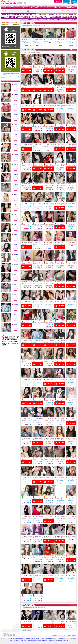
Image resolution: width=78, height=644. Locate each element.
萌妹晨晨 (16, 145)
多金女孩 (63, 341)
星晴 (51, 164)
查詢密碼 (74, 1)
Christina (74, 223)
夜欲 (15, 285)
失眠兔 (40, 164)
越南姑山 (41, 223)
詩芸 (51, 301)
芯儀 (15, 215)
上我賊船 (74, 66)
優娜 (29, 125)
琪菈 (62, 125)
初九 (62, 86)
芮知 (73, 105)
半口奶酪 (41, 125)
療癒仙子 (41, 399)
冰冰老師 (41, 419)
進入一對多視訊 (27, 43)
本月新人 (59, 20)
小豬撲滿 (52, 184)
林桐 (40, 262)
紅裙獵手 (16, 245)
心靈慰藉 (16, 185)
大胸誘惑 (63, 184)
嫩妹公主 (16, 195)
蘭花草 (62, 66)
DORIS (40, 184)
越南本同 (30, 321)
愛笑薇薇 (30, 243)
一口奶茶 (74, 86)
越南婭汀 (63, 458)
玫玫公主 (30, 66)
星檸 (15, 225)
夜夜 (73, 419)
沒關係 (74, 341)
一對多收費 (66, 20)
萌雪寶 (40, 360)
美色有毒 (16, 305)
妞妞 (62, 282)
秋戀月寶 (63, 399)
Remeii (51, 86)
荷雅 (51, 40)
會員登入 (58, 1)
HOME (65, 11)
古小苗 (74, 301)
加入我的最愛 (73, 11)
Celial (62, 243)
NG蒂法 (29, 477)
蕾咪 (40, 145)
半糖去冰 (52, 360)
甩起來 (15, 105)
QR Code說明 (16, 24)
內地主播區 (45, 20)
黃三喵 (74, 243)
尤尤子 (74, 282)
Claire (73, 184)
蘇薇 (51, 282)
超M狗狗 (16, 95)
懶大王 (29, 223)
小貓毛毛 (52, 223)
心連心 (40, 282)
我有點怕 (16, 115)
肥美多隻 (16, 165)
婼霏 (73, 164)
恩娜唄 (40, 379)
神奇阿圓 (74, 145)
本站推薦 (52, 20)
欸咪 (40, 203)
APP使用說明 (5, 24)
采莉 (29, 164)
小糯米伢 (63, 164)
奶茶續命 (30, 86)
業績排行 (24, 20)
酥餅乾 (62, 145)
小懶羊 (74, 438)
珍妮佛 (29, 40)
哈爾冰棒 (63, 105)
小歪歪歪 (41, 301)
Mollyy (29, 438)
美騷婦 (51, 262)
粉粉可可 (30, 360)
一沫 (51, 66)
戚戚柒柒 (74, 262)
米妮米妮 (74, 125)
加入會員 (66, 1)
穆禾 (62, 262)
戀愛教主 (16, 315)
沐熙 (73, 360)
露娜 (40, 321)
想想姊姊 (30, 341)
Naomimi (52, 105)
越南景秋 (74, 399)
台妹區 (38, 20)
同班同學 (16, 175)
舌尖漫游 (52, 458)
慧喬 (29, 105)
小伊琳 (62, 360)
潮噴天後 (74, 321)
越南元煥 (63, 321)
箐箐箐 (15, 325)
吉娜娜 (62, 301)
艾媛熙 (40, 66)
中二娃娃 (30, 203)
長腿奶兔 (63, 223)
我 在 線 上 (60, 45)
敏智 (15, 275)
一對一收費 (74, 20)
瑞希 (40, 243)
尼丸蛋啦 (52, 145)
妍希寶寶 (30, 145)
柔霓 (51, 321)
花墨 (15, 295)
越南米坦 (16, 265)
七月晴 (15, 125)
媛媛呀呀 (16, 255)
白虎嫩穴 (52, 203)
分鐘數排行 (31, 20)
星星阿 (15, 85)
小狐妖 (15, 135)
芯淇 (15, 205)
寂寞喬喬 (30, 282)
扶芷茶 (51, 419)
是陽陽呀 (16, 155)
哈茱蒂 (74, 203)
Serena (40, 86)
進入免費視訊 (38, 70)
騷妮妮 (62, 203)
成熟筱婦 (30, 419)
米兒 (51, 125)
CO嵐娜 (52, 379)
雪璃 (29, 458)
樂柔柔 (40, 105)
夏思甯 (29, 262)
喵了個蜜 (63, 379)
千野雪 (15, 235)
